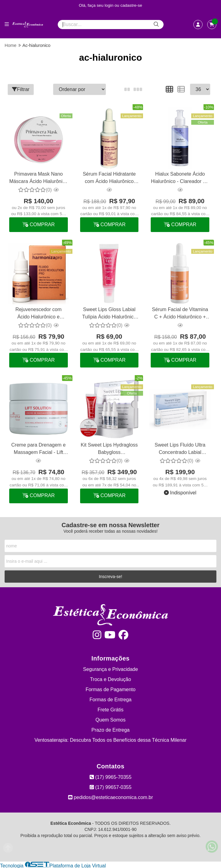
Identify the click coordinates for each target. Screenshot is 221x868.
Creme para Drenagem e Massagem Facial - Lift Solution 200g (39, 449)
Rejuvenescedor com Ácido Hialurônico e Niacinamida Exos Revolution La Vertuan (38, 314)
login (110, 5)
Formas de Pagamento (111, 689)
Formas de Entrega (111, 699)
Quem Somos (110, 719)
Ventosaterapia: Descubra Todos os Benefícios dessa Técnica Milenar (110, 739)
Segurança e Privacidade (111, 669)
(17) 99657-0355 (111, 787)
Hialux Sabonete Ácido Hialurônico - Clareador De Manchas (179, 178)
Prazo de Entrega (111, 729)
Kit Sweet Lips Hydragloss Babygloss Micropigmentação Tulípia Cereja (109, 449)
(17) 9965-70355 (111, 777)
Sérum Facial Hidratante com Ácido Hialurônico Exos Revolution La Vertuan (109, 178)
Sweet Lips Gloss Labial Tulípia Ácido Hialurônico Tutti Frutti (109, 314)
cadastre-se (131, 5)
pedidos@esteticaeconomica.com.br (111, 797)
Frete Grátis (110, 709)
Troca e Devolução (110, 679)
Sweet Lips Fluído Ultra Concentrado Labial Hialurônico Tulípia (179, 449)
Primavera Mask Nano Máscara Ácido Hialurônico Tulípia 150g (38, 178)
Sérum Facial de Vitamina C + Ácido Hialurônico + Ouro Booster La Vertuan (180, 314)
